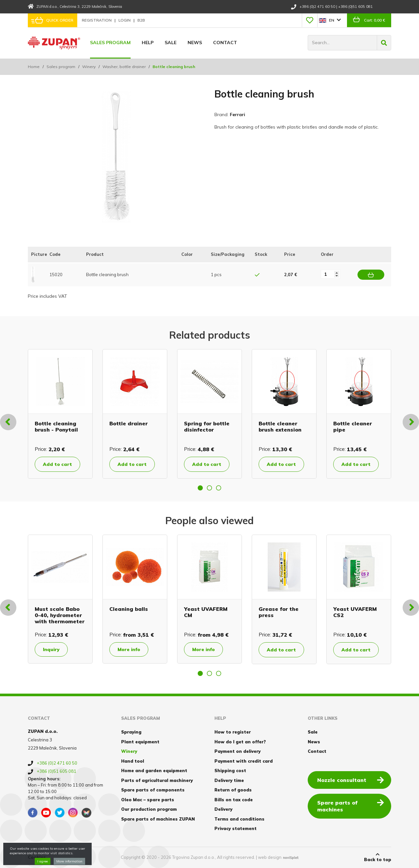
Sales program (110, 43)
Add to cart (57, 464)
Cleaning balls (129, 609)
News (195, 43)
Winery (89, 67)
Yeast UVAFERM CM (206, 612)
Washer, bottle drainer (124, 67)
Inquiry (51, 649)
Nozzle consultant (351, 780)
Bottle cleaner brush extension (280, 426)
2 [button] (209, 488)
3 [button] (219, 488)
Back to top (378, 857)
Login (125, 20)
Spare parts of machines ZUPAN (158, 819)
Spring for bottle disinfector (207, 426)
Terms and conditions (239, 819)
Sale (171, 43)
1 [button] (200, 488)
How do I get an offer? (240, 742)
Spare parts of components (153, 790)
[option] (60, 414)
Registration (97, 20)
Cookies (37, 857)
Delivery (223, 809)
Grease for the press (279, 612)
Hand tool (133, 761)
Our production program (149, 809)
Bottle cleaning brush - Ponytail (56, 426)
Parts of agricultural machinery (157, 780)
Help (148, 43)
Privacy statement (236, 828)
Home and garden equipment (154, 771)
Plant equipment (140, 742)
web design (270, 857)
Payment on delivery (237, 751)
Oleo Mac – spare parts (148, 800)
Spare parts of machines (351, 806)
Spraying (131, 732)
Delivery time (229, 780)
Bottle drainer (128, 423)
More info (129, 649)
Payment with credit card (244, 761)
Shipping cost (230, 771)
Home (34, 67)
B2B (141, 20)
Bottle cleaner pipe (353, 426)
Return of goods (233, 790)
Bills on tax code (234, 800)
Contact (225, 43)
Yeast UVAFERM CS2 (355, 612)
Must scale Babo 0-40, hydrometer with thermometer (60, 615)
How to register (233, 732)
